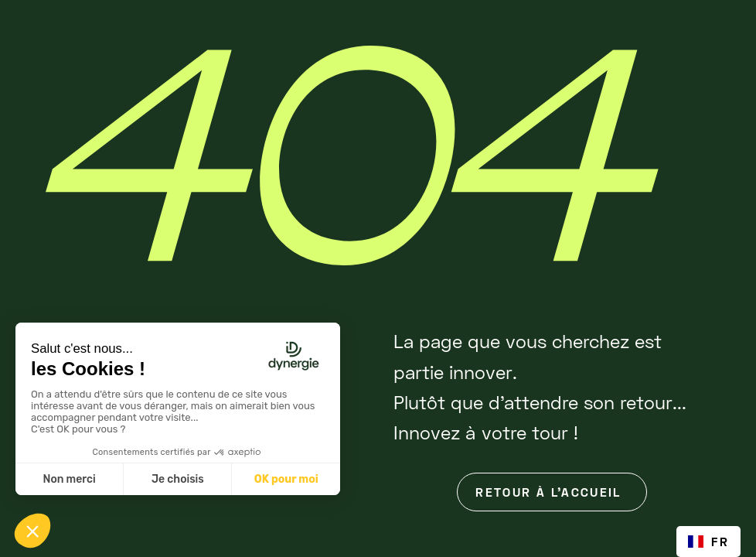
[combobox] (708, 542)
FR (708, 541)
